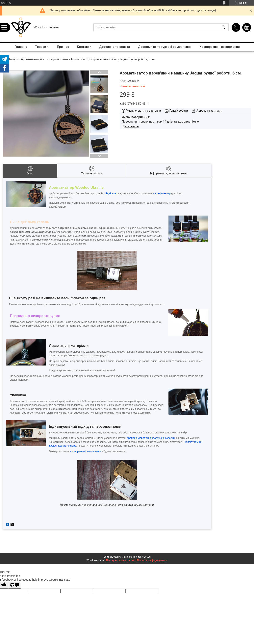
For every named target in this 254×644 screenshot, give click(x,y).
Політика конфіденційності (152, 560)
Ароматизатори (31, 59)
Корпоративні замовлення (220, 47)
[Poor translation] (14, 585)
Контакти (84, 47)
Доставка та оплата (115, 47)
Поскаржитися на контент (121, 560)
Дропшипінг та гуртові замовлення (165, 47)
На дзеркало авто (56, 59)
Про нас (63, 47)
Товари (41, 47)
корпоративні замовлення (86, 451)
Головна (21, 47)
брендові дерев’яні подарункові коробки (151, 438)
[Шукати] (223, 27)
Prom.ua (146, 557)
